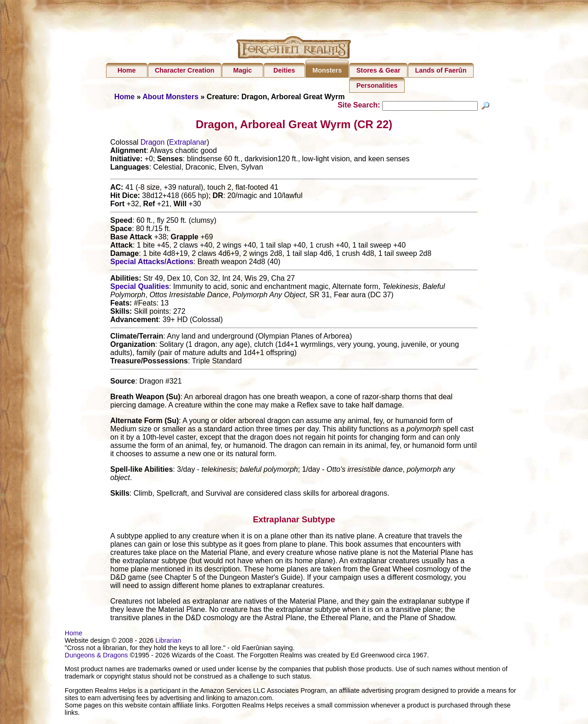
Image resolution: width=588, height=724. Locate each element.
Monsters (327, 70)
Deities (284, 70)
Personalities (377, 85)
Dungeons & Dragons (96, 656)
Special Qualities (140, 288)
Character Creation (185, 70)
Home (127, 70)
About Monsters (170, 97)
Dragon (153, 144)
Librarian (168, 642)
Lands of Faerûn (441, 70)
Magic (242, 70)
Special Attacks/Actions (152, 263)
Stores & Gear (379, 70)
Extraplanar (188, 144)
